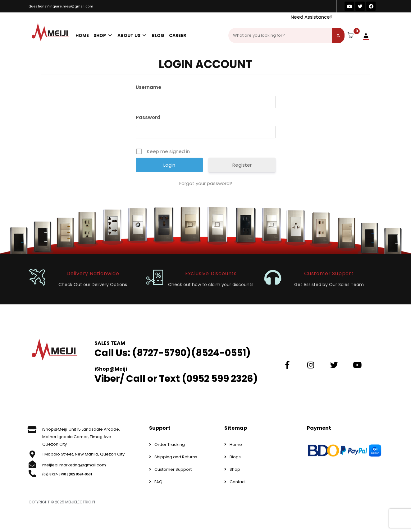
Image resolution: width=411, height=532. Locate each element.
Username (148, 87)
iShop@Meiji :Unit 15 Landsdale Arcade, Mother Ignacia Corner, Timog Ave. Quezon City (81, 437)
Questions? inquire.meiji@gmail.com (61, 6)
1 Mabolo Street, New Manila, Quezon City (83, 454)
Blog (158, 35)
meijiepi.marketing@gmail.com (74, 465)
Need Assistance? (312, 17)
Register (242, 165)
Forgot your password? (206, 183)
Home (82, 35)
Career (178, 35)
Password (148, 117)
